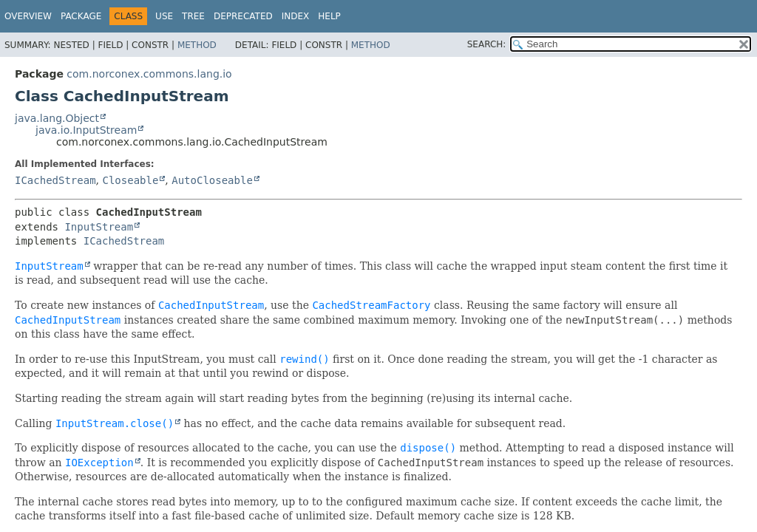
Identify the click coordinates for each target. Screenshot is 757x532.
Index (296, 16)
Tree (193, 16)
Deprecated (243, 16)
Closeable (130, 180)
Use (164, 16)
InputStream (99, 227)
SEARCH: (487, 44)
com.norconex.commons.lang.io (149, 74)
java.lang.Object (57, 118)
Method (197, 45)
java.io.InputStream (86, 130)
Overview (28, 16)
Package (81, 16)
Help (329, 16)
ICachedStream (55, 180)
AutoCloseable (212, 180)
